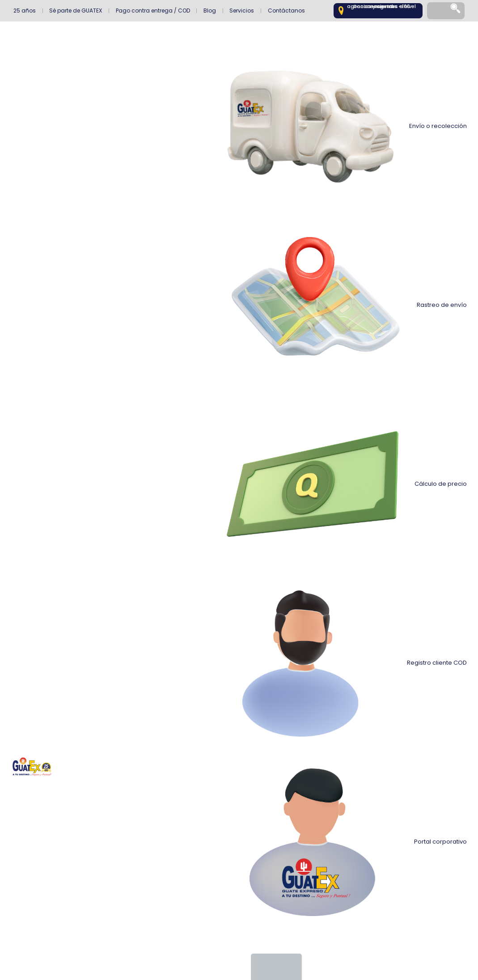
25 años (25, 11)
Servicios (242, 11)
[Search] (456, 11)
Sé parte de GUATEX (76, 11)
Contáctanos (286, 11)
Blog (210, 11)
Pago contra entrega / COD (153, 11)
